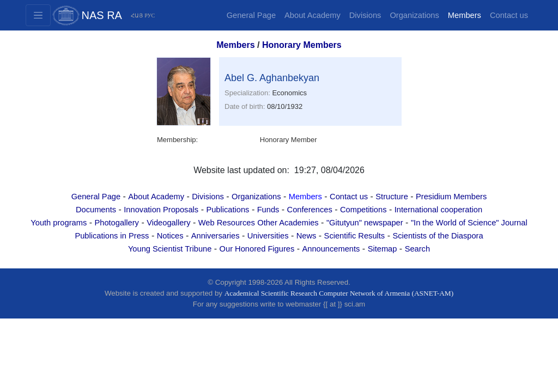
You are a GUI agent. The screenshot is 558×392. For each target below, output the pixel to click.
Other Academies (288, 223)
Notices (170, 236)
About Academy (313, 15)
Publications (228, 210)
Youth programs (59, 223)
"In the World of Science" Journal (469, 223)
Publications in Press (112, 236)
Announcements (331, 249)
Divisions (365, 15)
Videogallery (168, 223)
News (307, 236)
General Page (251, 15)
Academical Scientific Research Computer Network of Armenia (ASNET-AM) (339, 293)
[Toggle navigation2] (38, 15)
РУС (150, 16)
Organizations (414, 15)
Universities (268, 236)
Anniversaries (216, 236)
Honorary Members (302, 45)
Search (417, 249)
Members (465, 15)
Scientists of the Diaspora (438, 236)
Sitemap (383, 249)
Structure (392, 197)
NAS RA (102, 15)
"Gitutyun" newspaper (365, 223)
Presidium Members (451, 197)
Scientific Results (355, 236)
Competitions (363, 210)
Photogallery (116, 223)
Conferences (310, 210)
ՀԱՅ (137, 16)
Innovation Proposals (161, 210)
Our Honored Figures (257, 249)
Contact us (509, 15)
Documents (96, 210)
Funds (268, 210)
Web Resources (227, 223)
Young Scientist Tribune (170, 249)
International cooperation (438, 210)
